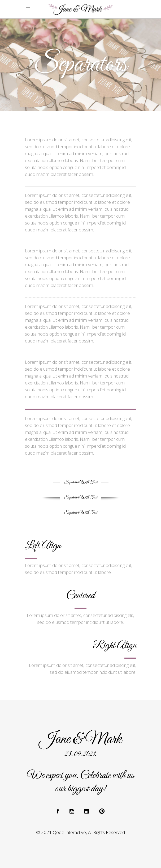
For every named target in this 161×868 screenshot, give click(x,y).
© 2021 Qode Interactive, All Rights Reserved (80, 832)
